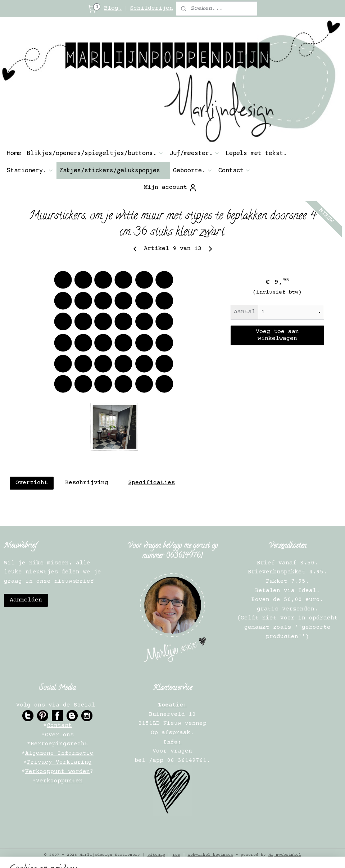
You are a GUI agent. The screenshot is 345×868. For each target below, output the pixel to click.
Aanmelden (26, 600)
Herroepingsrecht (59, 744)
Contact (235, 170)
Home (14, 153)
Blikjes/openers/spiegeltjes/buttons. (95, 153)
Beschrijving (87, 483)
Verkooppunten (59, 781)
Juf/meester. (195, 153)
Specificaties (151, 483)
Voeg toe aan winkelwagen (277, 335)
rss (176, 855)
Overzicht (32, 483)
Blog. (113, 8)
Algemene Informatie (59, 753)
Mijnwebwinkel (285, 855)
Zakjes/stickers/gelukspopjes (113, 170)
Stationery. (30, 170)
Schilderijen (151, 8)
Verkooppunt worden (58, 772)
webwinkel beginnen (210, 855)
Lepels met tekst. (256, 153)
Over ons (59, 735)
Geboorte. (193, 170)
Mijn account (171, 188)
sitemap (156, 855)
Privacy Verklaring (59, 762)
